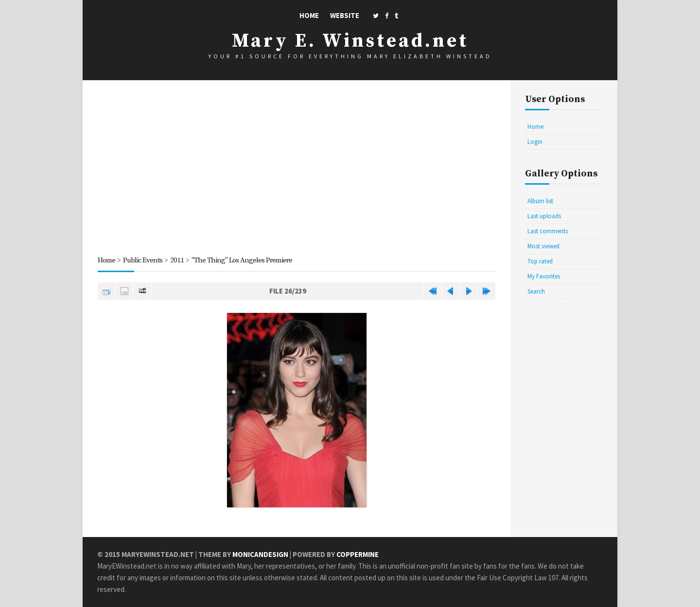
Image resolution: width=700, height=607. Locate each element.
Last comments (548, 231)
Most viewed (543, 246)
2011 (177, 260)
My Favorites (544, 276)
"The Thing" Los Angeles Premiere (242, 260)
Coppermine (358, 554)
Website (345, 15)
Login (535, 142)
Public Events (143, 260)
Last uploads (544, 216)
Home (309, 15)
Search (536, 291)
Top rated (540, 261)
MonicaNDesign (260, 554)
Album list (540, 201)
